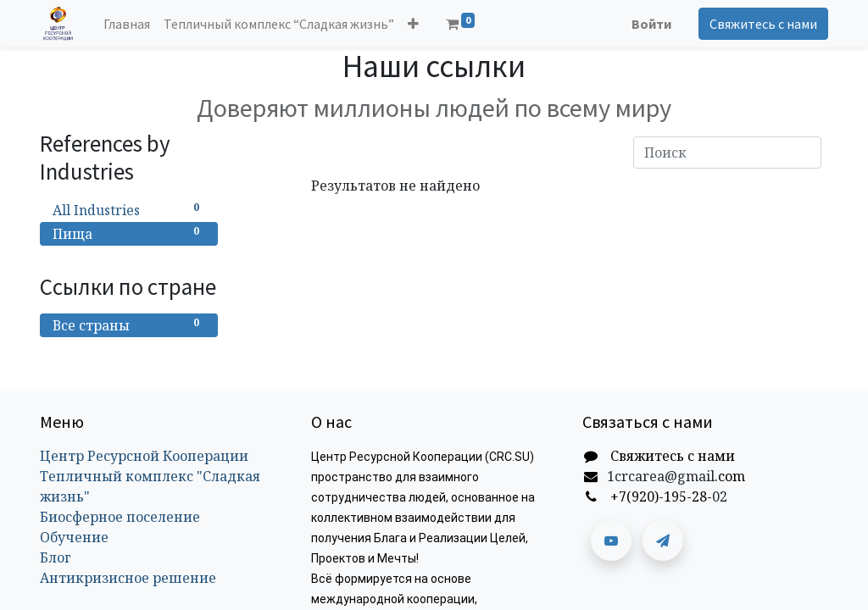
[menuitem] (127, 24)
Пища (129, 233)
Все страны (129, 325)
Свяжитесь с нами (763, 24)
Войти (651, 24)
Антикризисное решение (128, 578)
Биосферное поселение (120, 517)
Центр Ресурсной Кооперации (144, 456)
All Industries (129, 210)
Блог (56, 557)
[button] (413, 24)
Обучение (74, 537)
